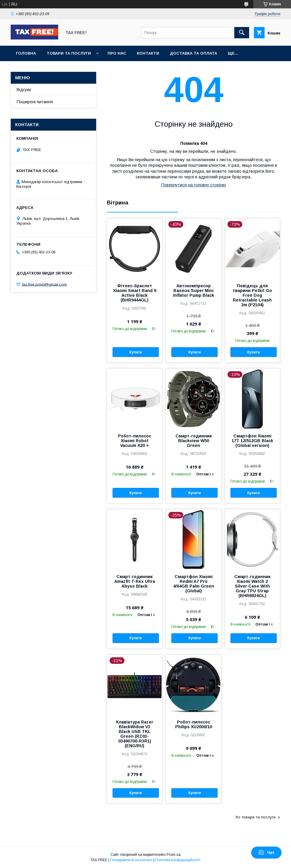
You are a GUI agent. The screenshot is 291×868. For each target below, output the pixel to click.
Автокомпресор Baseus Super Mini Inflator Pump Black (194, 291)
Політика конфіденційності (178, 860)
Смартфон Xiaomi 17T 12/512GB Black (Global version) (252, 441)
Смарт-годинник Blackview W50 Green (194, 441)
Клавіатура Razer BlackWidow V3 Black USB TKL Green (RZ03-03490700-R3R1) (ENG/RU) (135, 734)
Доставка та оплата (193, 53)
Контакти (148, 53)
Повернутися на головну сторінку (194, 185)
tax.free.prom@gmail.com (44, 284)
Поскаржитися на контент (131, 860)
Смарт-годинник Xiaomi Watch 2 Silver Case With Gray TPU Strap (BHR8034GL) (252, 586)
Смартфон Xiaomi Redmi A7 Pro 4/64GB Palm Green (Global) (194, 584)
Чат (266, 853)
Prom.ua (174, 855)
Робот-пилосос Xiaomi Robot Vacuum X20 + (135, 441)
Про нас (117, 53)
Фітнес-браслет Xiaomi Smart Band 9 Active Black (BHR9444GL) (135, 293)
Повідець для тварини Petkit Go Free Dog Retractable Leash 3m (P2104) (252, 295)
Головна (26, 53)
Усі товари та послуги (255, 817)
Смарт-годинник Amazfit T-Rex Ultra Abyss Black (135, 581)
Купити (136, 352)
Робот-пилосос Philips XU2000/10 (194, 724)
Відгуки (24, 90)
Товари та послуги (69, 53)
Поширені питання (35, 102)
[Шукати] (242, 33)
